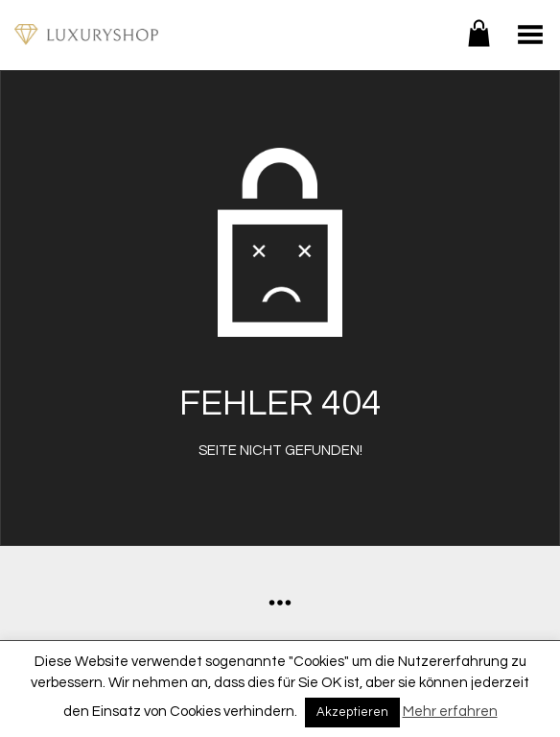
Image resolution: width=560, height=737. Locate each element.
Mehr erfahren (450, 712)
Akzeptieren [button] (352, 712)
